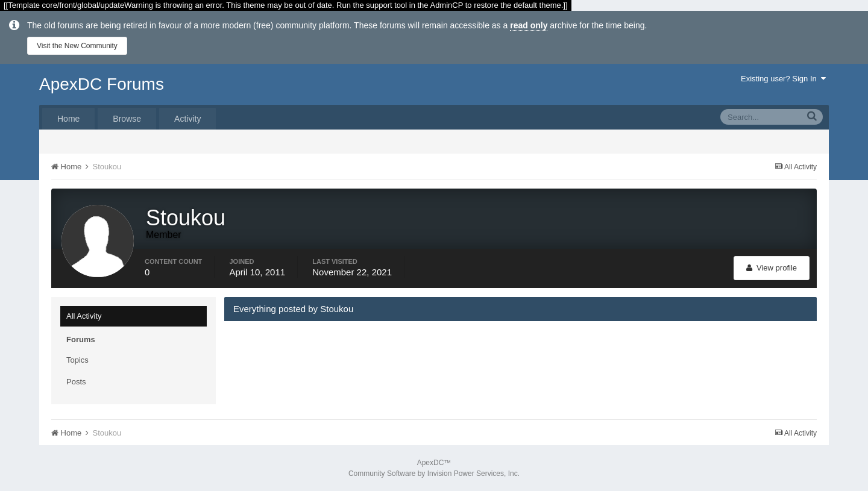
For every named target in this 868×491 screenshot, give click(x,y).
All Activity (84, 316)
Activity (187, 119)
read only (529, 25)
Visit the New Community (77, 46)
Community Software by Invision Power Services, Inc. (434, 474)
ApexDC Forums (102, 84)
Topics (77, 360)
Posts (76, 382)
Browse (127, 119)
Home (68, 119)
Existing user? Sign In (783, 79)
